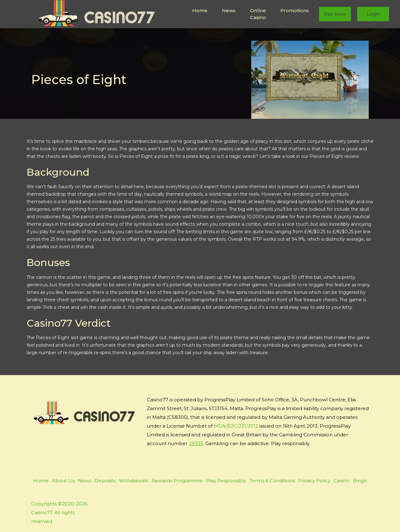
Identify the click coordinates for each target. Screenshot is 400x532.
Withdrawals (134, 481)
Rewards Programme (177, 481)
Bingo (360, 481)
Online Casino (258, 14)
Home (200, 10)
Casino (342, 481)
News (229, 10)
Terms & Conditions (272, 481)
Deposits (105, 481)
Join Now (335, 14)
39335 (196, 443)
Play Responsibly (226, 481)
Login (373, 14)
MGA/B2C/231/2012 (236, 426)
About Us (63, 481)
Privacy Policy (314, 481)
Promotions (295, 10)
